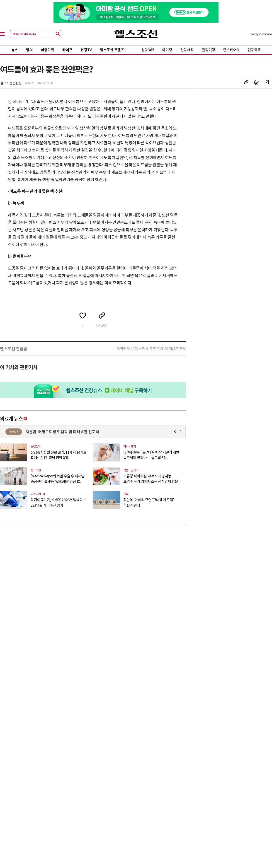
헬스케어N (231, 50)
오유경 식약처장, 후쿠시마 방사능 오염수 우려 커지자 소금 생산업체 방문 (151, 479)
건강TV (86, 50)
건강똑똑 (254, 50)
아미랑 (167, 50)
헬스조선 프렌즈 (112, 50)
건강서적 (187, 50)
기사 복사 (246, 82)
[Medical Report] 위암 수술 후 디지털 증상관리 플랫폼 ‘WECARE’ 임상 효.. (57, 479)
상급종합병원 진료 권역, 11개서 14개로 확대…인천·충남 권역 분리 (58, 455)
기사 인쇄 (257, 82)
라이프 (67, 50)
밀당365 (148, 50)
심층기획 (47, 50)
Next (181, 432)
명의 (29, 50)
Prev (176, 432)
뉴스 (15, 50)
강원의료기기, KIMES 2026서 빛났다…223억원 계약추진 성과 (58, 502)
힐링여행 (208, 50)
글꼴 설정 (267, 82)
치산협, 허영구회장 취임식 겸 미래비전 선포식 (82, 432)
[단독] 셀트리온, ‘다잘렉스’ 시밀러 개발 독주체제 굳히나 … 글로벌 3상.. (151, 455)
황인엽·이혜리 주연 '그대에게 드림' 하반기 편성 (149, 502)
